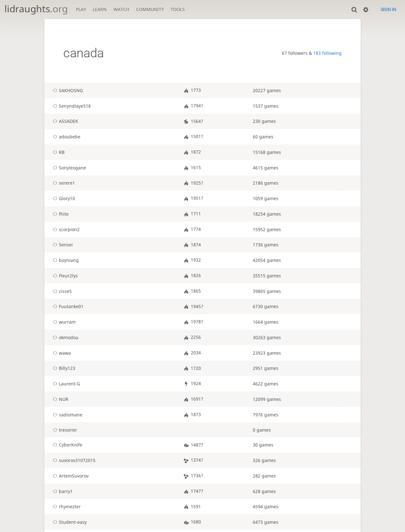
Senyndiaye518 (71, 106)
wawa (61, 353)
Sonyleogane (69, 168)
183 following (327, 53)
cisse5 (61, 291)
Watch (121, 9)
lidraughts (36, 9)
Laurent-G (65, 384)
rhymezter (66, 507)
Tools (178, 9)
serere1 (63, 183)
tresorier (64, 430)
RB (58, 152)
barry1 (62, 491)
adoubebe (66, 137)
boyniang (65, 260)
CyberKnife (67, 445)
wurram (63, 322)
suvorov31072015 (73, 460)
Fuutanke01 (67, 306)
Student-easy (69, 522)
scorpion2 (65, 229)
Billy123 (63, 368)
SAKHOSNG (67, 90)
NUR (60, 399)
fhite (60, 214)
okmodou (65, 337)
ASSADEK (65, 121)
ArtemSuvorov (70, 476)
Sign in (388, 9)
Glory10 (63, 198)
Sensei (62, 245)
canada (84, 53)
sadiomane (67, 415)
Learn (100, 9)
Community (150, 9)
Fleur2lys (64, 276)
